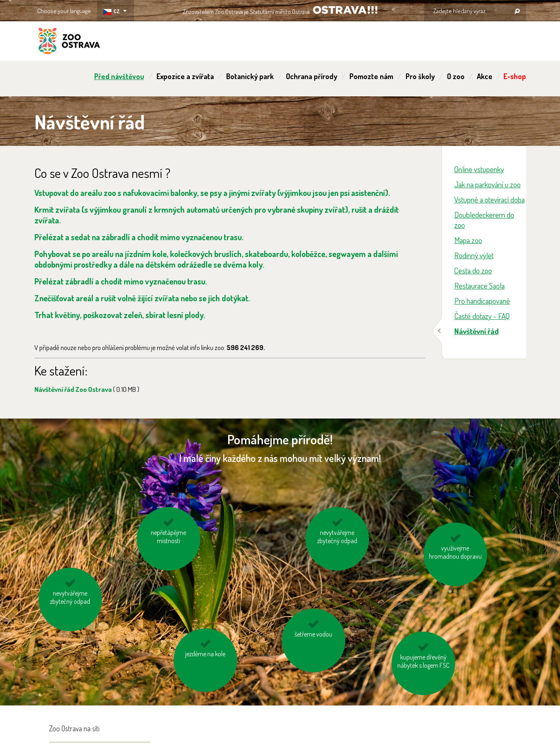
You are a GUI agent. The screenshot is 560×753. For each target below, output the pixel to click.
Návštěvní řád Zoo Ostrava (87, 389)
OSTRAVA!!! (345, 10)
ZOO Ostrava (69, 42)
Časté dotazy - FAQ (482, 316)
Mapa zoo (468, 240)
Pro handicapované (482, 301)
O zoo (456, 76)
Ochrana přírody (312, 76)
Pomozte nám (371, 76)
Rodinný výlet (474, 255)
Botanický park (250, 76)
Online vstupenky (479, 169)
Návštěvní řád (476, 331)
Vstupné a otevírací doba (490, 199)
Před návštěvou (119, 76)
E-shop (515, 76)
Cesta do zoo (473, 270)
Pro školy (420, 76)
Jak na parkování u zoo (487, 184)
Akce (485, 76)
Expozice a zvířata (185, 76)
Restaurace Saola (480, 286)
